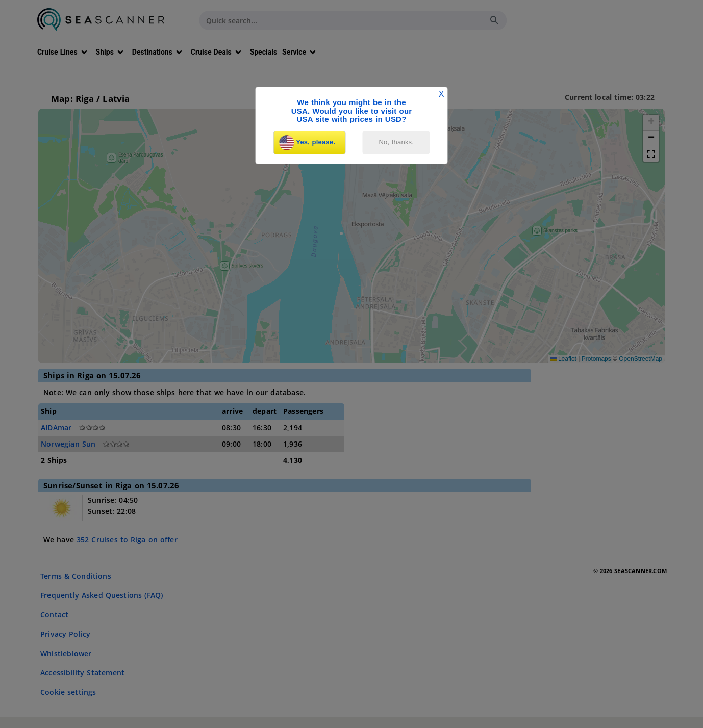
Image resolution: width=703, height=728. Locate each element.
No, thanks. (397, 142)
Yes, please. (307, 143)
